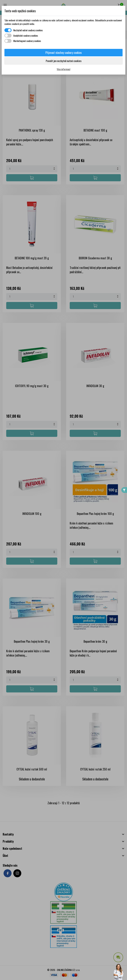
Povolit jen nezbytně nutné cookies (64, 61)
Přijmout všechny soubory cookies (64, 53)
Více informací (63, 69)
